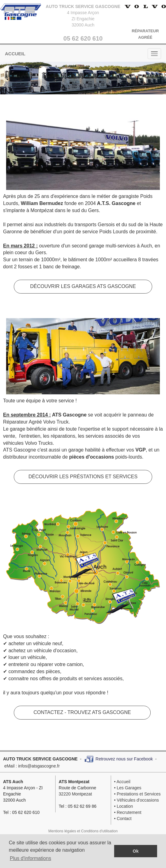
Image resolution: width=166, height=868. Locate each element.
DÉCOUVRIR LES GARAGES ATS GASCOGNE (83, 286)
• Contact (123, 819)
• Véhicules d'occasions (137, 800)
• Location (124, 806)
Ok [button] (136, 851)
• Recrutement (128, 812)
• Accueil (122, 782)
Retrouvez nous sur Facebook (124, 759)
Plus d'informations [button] (31, 858)
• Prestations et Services (137, 794)
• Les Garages (128, 788)
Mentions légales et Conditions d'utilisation (83, 831)
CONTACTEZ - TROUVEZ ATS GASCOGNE (82, 712)
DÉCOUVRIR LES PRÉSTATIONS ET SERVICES (83, 477)
